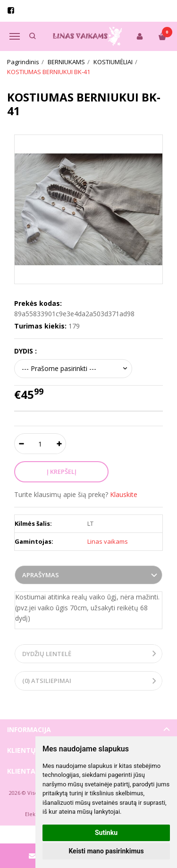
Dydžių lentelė (47, 654)
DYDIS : (25, 351)
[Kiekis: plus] (59, 444)
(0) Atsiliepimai (47, 681)
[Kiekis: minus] (21, 444)
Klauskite (124, 494)
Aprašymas (41, 575)
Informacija (29, 729)
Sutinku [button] (106, 833)
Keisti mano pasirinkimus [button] (106, 851)
